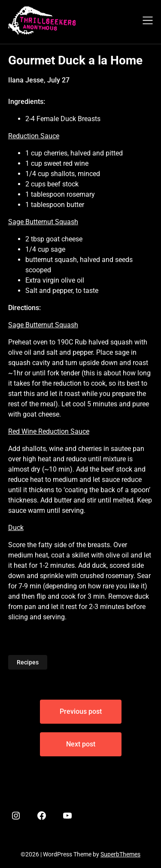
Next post (81, 744)
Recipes (28, 662)
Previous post (81, 711)
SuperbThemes (120, 854)
